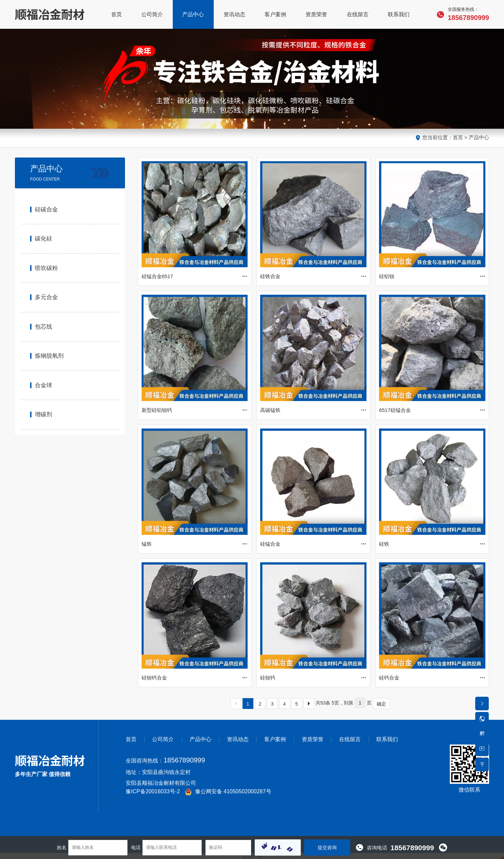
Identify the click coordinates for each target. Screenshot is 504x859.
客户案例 (275, 739)
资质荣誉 (313, 739)
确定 (381, 704)
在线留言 (350, 739)
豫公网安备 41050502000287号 (228, 791)
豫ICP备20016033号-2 (153, 791)
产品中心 (479, 137)
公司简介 (163, 739)
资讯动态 (238, 739)
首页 (458, 137)
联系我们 (387, 739)
